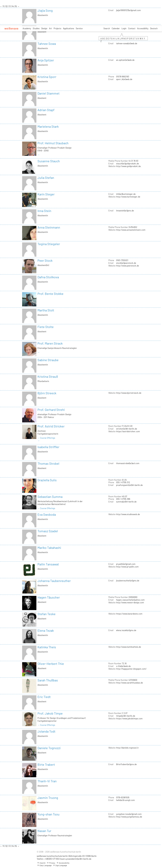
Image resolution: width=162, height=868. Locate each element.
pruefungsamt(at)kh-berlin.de (129, 485)
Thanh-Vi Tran (47, 781)
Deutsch (154, 28)
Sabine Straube (48, 360)
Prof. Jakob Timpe (50, 713)
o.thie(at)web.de (123, 666)
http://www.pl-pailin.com (127, 567)
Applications (69, 28)
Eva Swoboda (47, 514)
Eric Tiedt (44, 697)
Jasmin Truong (48, 798)
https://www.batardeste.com (129, 614)
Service (79, 28)
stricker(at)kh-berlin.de (127, 429)
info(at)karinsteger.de (126, 194)
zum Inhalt (0, 0)
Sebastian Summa (50, 497)
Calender (116, 28)
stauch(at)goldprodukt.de (128, 164)
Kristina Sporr (47, 77)
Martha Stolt (46, 310)
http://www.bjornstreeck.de (129, 393)
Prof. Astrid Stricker (51, 426)
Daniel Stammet (48, 93)
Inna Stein (44, 211)
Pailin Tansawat (48, 564)
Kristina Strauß (48, 376)
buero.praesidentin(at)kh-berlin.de (76, 859)
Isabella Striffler (48, 447)
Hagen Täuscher (49, 597)
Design (44, 28)
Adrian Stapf (46, 110)
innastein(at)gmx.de (125, 211)
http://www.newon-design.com (130, 603)
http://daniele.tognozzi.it (127, 748)
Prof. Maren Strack (50, 343)
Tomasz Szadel (48, 531)
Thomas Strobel (48, 463)
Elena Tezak (46, 630)
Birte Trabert (46, 764)
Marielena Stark (48, 126)
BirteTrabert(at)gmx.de (126, 764)
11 (4, 6)
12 (7, 6)
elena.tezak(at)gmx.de (126, 630)
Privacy (51, 863)
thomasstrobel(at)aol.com (128, 463)
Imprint (41, 863)
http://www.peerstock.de (128, 266)
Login (124, 28)
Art (50, 28)
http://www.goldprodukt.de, (129, 166)
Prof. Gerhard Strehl (51, 410)
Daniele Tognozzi (49, 748)
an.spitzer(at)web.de (125, 60)
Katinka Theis (47, 647)
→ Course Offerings (46, 438)
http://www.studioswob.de (128, 514)
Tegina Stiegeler (49, 244)
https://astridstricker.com (128, 431)
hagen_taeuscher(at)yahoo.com (130, 600)
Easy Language (44, 865)
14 (13, 6)
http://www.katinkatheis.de (129, 647)
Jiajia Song (45, 10)
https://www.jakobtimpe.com (129, 719)
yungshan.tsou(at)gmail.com (129, 814)
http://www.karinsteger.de (128, 197)
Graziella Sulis (47, 480)
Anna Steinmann (49, 227)
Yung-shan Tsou (48, 814)
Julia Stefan (46, 178)
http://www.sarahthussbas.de (129, 683)
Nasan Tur (44, 831)
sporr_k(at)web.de (124, 79)
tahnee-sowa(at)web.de (127, 43)
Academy (27, 28)
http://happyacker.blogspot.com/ (131, 669)
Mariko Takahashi (49, 548)
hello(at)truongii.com (125, 800)
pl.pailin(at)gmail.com (126, 564)
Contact (132, 28)
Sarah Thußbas (48, 680)
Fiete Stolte (46, 327)
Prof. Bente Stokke (50, 294)
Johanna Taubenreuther (54, 581)
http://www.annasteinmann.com (131, 230)
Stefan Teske (47, 614)
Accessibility (143, 28)
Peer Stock (45, 260)
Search (107, 28)
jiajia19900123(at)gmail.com (128, 10)
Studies (36, 28)
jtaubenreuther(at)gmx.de (128, 581)
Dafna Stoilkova (48, 277)
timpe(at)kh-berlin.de (126, 716)
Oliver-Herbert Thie (51, 664)
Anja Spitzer (46, 60)
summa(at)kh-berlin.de (126, 502)
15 (16, 6)
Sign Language (60, 865)
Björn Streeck (47, 393)
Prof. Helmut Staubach (53, 143)
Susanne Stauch (49, 161)
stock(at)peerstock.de (126, 263)
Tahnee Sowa (47, 44)
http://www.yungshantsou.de (129, 817)
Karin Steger (46, 194)
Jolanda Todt (46, 731)
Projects (57, 28)
